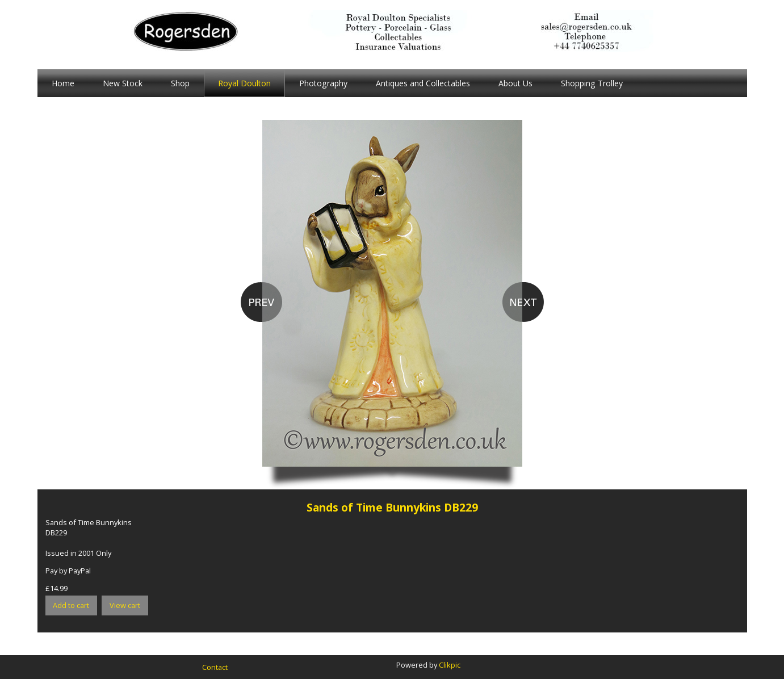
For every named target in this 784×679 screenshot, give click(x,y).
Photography (323, 83)
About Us (515, 83)
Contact (215, 667)
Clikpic (450, 665)
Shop (180, 83)
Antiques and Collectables (423, 83)
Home (63, 83)
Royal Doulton (244, 83)
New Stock (123, 83)
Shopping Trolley (592, 83)
